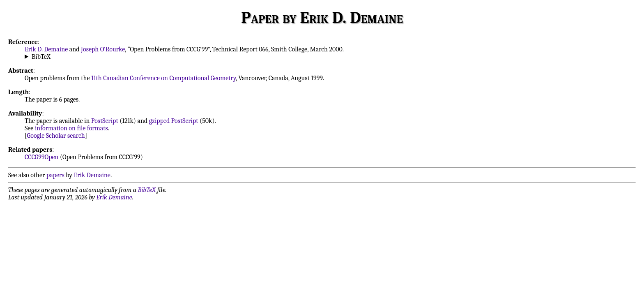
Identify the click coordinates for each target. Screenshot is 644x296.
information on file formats (71, 128)
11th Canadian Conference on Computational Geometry (163, 78)
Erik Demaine (92, 175)
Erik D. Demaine (46, 49)
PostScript (105, 121)
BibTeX (41, 57)
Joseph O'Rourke (103, 49)
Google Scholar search (56, 136)
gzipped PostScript (174, 121)
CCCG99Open (41, 157)
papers (55, 175)
